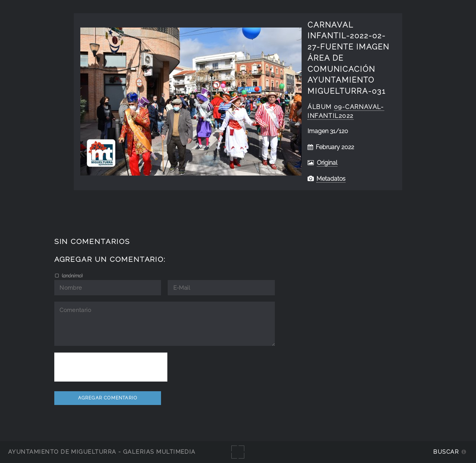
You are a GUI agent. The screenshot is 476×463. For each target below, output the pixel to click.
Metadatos (331, 179)
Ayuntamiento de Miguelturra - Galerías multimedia (102, 452)
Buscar (446, 452)
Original (327, 163)
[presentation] (111, 367)
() (72, 276)
